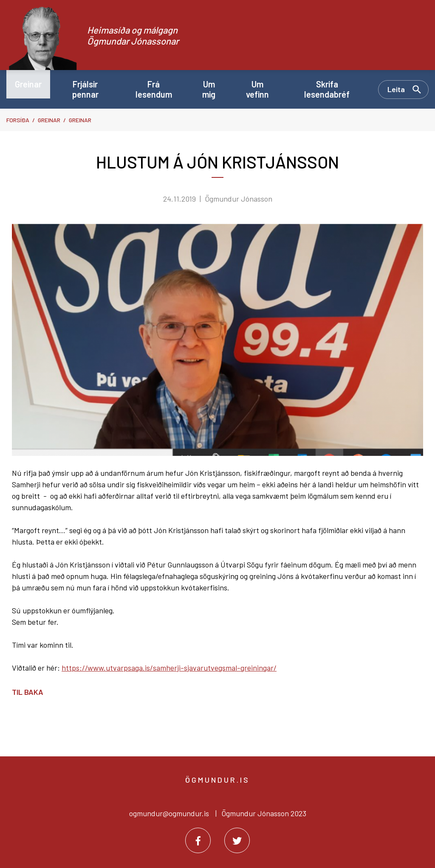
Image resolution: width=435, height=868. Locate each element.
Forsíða (18, 120)
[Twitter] (237, 840)
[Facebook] (198, 840)
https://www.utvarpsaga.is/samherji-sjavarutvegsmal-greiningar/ (169, 668)
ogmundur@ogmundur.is (169, 813)
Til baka (28, 692)
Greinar (49, 120)
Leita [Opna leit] (396, 89)
